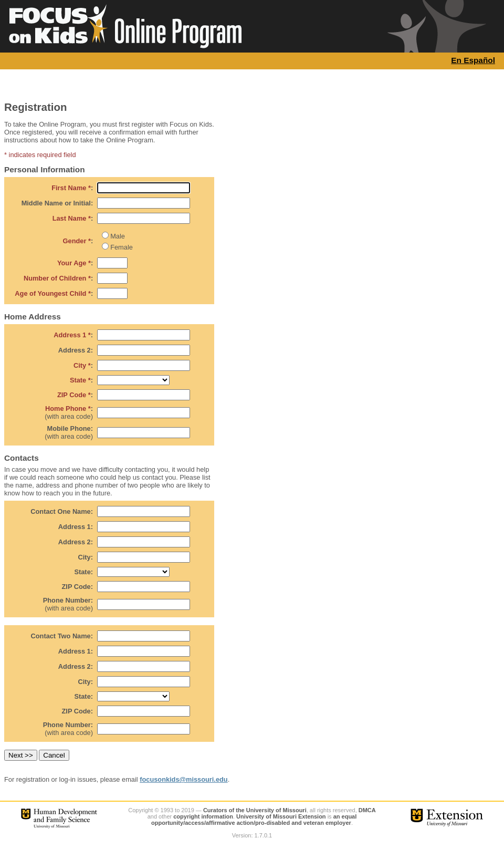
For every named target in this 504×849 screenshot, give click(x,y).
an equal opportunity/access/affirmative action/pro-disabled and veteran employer (254, 820)
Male (118, 236)
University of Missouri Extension (281, 816)
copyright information (203, 816)
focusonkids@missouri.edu (184, 779)
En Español (473, 60)
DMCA (367, 810)
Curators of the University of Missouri (255, 810)
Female (122, 247)
